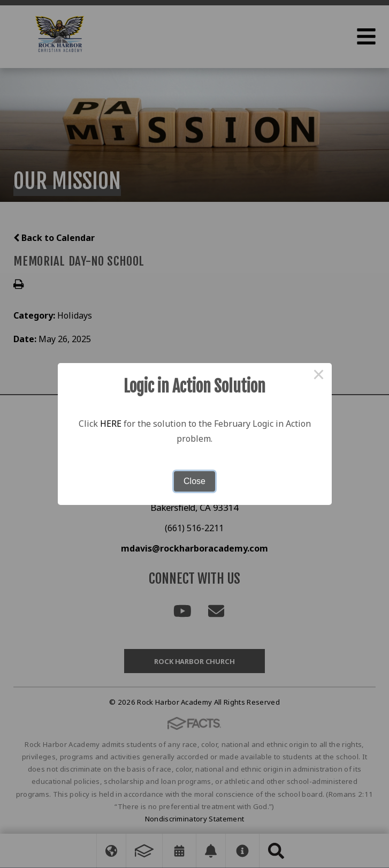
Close (194, 481)
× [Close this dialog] (319, 376)
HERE (111, 424)
